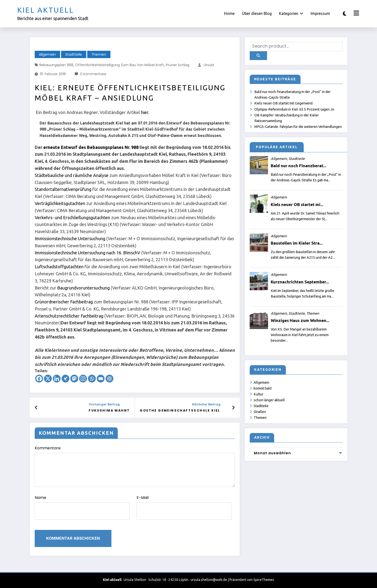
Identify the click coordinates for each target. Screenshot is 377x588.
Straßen (260, 412)
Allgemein (47, 54)
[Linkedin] (57, 379)
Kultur (259, 394)
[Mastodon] (74, 379)
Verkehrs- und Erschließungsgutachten (72, 217)
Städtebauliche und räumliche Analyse (72, 175)
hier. (145, 112)
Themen (99, 54)
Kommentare (135, 466)
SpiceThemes (264, 580)
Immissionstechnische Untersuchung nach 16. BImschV (87, 253)
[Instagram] (83, 379)
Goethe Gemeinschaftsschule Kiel (180, 410)
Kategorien (291, 13)
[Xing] (65, 379)
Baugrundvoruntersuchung (83, 288)
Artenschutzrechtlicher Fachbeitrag (69, 316)
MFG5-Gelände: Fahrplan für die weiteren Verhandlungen (298, 127)
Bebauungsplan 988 (56, 65)
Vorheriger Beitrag (104, 404)
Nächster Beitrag (206, 404)
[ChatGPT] (109, 379)
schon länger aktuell (269, 400)
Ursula (209, 65)
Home (229, 13)
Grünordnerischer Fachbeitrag (64, 302)
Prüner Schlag (178, 65)
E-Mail (184, 507)
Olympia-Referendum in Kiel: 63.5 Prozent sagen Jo (294, 109)
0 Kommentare (93, 74)
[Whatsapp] (92, 379)
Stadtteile (74, 54)
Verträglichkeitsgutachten (60, 203)
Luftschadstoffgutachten (59, 267)
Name (82, 507)
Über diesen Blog (257, 13)
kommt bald (263, 388)
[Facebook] (39, 379)
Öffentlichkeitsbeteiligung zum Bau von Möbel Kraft (120, 65)
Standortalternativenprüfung (63, 189)
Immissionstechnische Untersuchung (70, 238)
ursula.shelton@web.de (209, 580)
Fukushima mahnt (109, 410)
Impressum (320, 13)
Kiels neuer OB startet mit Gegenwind (283, 103)
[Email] (101, 379)
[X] (48, 379)
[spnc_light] (345, 14)
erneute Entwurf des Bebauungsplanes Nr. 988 (91, 147)
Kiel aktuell (45, 10)
